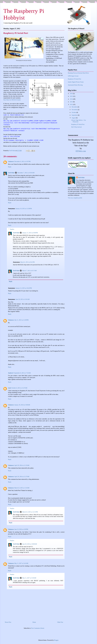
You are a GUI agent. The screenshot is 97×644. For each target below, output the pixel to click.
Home (34, 622)
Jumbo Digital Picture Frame (76, 82)
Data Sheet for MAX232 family (12, 100)
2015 (72, 96)
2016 (72, 94)
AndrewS (11, 373)
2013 (72, 102)
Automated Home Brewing (75, 85)
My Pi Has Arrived (76, 127)
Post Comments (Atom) (38, 628)
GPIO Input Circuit (73, 76)
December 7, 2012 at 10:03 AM (26, 173)
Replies (12, 229)
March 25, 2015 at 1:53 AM (22, 488)
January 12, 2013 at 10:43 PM (24, 288)
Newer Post (8, 622)
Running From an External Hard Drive (78, 73)
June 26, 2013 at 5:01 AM (23, 299)
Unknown (11, 162)
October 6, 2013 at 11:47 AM (19, 388)
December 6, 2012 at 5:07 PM (22, 162)
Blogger (56, 640)
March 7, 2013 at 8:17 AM (29, 271)
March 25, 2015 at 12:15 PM (30, 512)
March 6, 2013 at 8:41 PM (28, 262)
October (74, 112)
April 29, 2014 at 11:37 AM (22, 477)
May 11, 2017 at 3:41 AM (21, 563)
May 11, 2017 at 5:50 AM (29, 578)
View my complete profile (75, 198)
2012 (72, 105)
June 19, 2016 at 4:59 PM (21, 529)
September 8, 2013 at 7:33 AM (22, 373)
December (75, 107)
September (75, 115)
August (74, 118)
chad (9, 388)
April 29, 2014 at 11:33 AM (22, 465)
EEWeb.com (81, 151)
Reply (10, 167)
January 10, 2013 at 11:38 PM (24, 209)
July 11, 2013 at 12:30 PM (21, 320)
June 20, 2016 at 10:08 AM (30, 544)
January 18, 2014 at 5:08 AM (22, 405)
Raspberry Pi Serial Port (74, 79)
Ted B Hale (11, 173)
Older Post (60, 622)
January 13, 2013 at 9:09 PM (30, 233)
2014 (72, 99)
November (75, 110)
